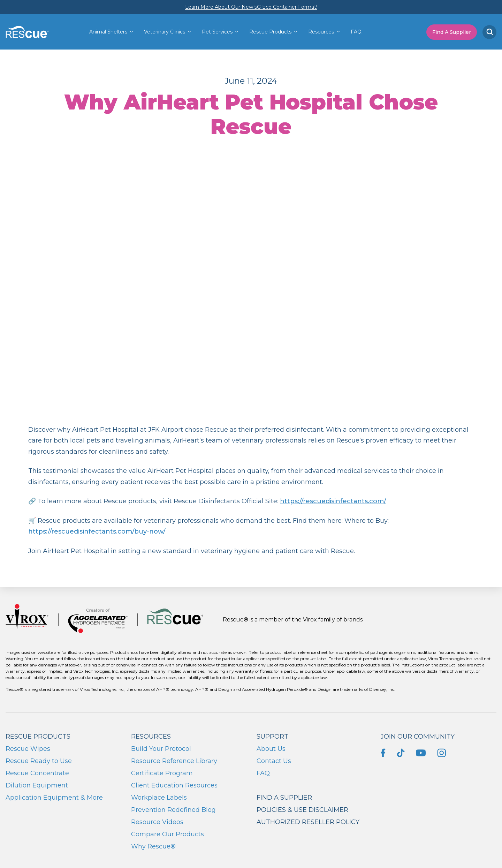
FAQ (356, 32)
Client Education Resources (174, 785)
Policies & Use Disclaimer (302, 810)
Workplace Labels (159, 798)
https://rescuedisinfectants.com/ (333, 501)
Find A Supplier (452, 32)
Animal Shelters (108, 32)
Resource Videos (157, 822)
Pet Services (217, 32)
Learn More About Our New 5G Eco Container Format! (251, 7)
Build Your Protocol (161, 749)
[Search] (489, 32)
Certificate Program (162, 773)
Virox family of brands (333, 620)
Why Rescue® (153, 846)
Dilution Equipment (37, 785)
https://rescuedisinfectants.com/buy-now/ (97, 531)
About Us (271, 749)
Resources (321, 32)
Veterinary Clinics (165, 32)
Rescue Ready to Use (39, 761)
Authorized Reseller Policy (308, 822)
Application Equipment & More (54, 798)
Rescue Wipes (28, 749)
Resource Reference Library (174, 761)
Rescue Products (270, 32)
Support (272, 737)
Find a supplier (284, 798)
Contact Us (274, 761)
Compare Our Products (168, 834)
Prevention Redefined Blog (173, 810)
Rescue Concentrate (37, 773)
